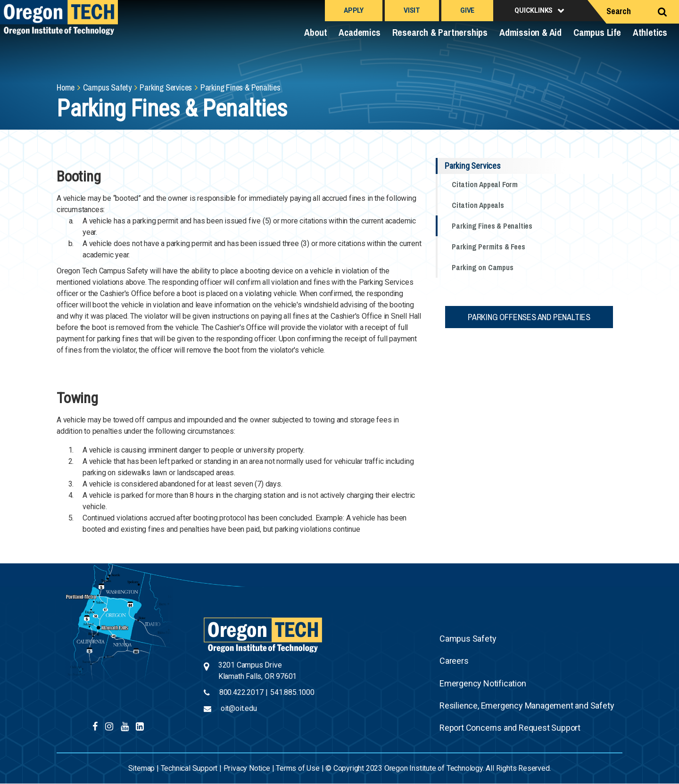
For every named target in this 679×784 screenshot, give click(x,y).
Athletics (650, 32)
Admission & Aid (530, 32)
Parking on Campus (483, 267)
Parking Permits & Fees (489, 247)
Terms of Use (298, 768)
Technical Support (189, 768)
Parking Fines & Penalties (492, 226)
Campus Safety (107, 87)
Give (467, 10)
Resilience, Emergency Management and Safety (527, 706)
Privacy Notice (247, 768)
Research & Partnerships (440, 32)
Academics (359, 32)
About (315, 32)
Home (66, 87)
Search (619, 11)
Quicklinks (534, 10)
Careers (454, 661)
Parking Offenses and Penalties (529, 317)
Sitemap (142, 768)
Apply (354, 10)
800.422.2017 (241, 692)
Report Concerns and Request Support (510, 728)
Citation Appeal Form (485, 184)
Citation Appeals (478, 205)
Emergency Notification (483, 683)
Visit (412, 10)
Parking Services (166, 87)
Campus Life (597, 32)
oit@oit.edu (239, 708)
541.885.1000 (292, 692)
